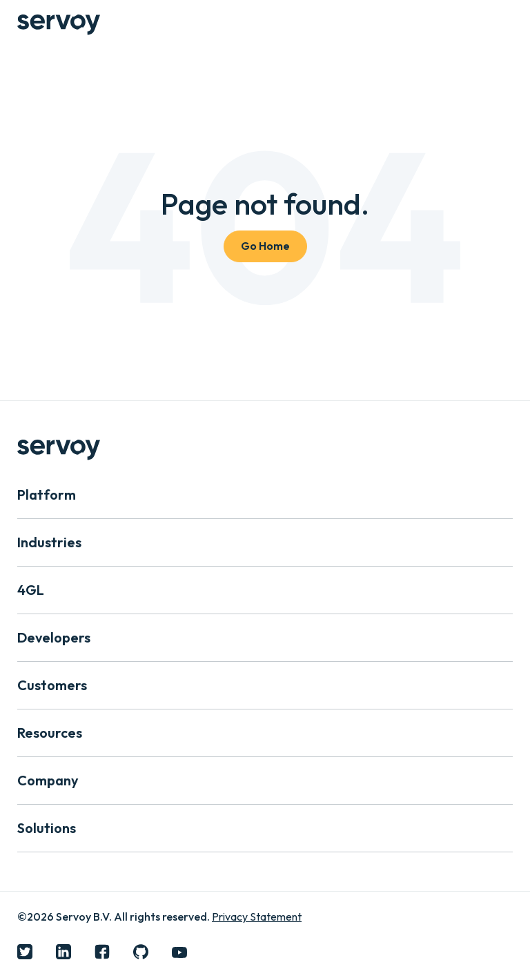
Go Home (265, 246)
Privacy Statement (257, 917)
